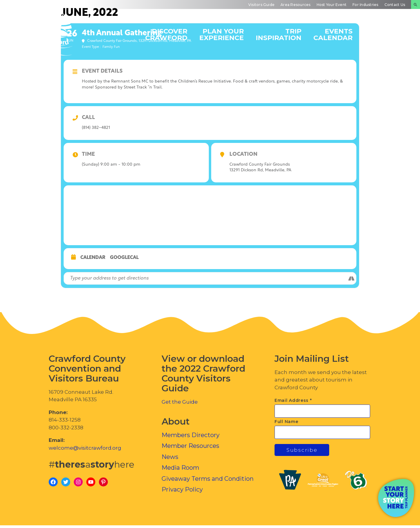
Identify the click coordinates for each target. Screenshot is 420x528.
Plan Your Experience (222, 34)
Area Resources (295, 5)
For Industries (365, 5)
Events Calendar (333, 34)
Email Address (293, 400)
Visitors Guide (261, 5)
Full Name (286, 422)
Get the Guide (180, 402)
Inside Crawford (385, 34)
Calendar (93, 258)
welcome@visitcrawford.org (85, 448)
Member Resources (190, 446)
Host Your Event (332, 5)
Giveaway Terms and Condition (208, 479)
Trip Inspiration (279, 34)
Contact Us (395, 5)
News (170, 457)
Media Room (180, 468)
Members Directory (191, 435)
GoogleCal (124, 258)
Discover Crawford (166, 34)
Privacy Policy (182, 489)
